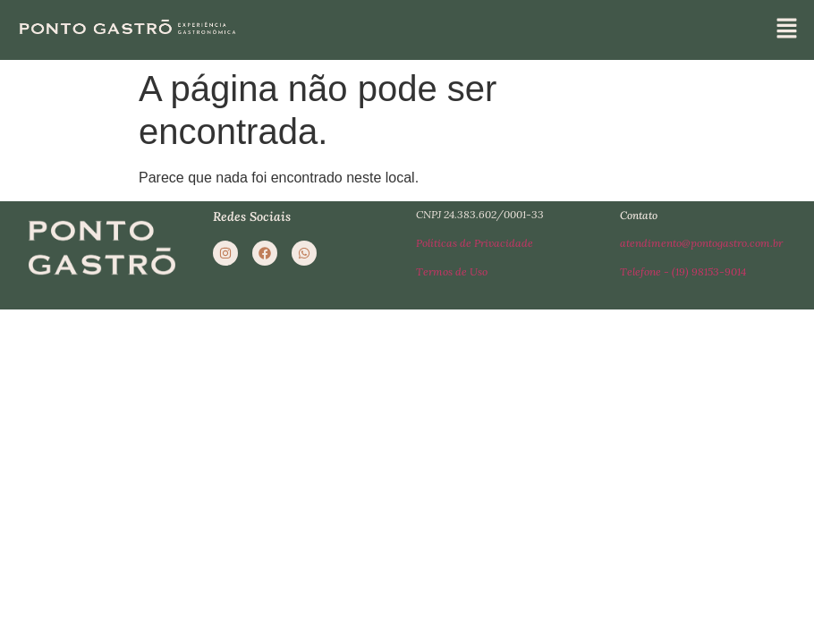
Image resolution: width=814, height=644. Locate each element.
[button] (787, 30)
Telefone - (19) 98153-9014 (683, 273)
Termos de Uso (452, 273)
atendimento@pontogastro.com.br (701, 244)
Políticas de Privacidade (475, 244)
